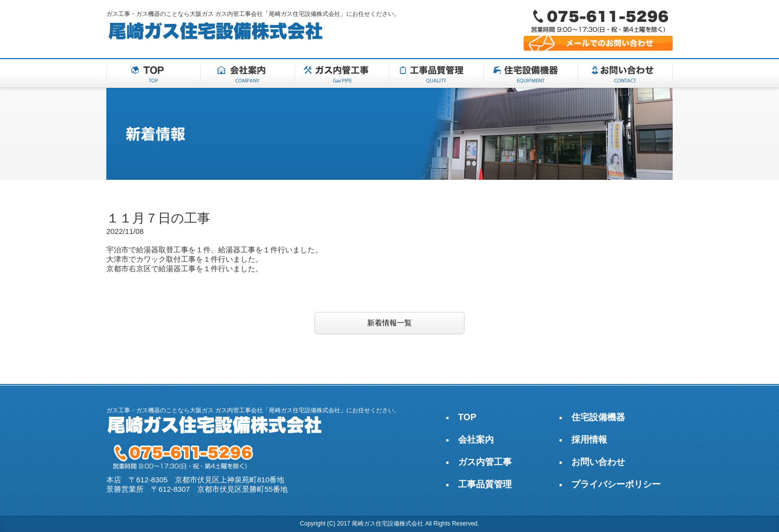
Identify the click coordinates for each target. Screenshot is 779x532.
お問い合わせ (598, 462)
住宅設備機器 (598, 417)
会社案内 (476, 440)
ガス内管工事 (485, 462)
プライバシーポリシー (616, 484)
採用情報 (589, 440)
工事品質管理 (485, 484)
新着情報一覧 (389, 323)
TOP (467, 417)
